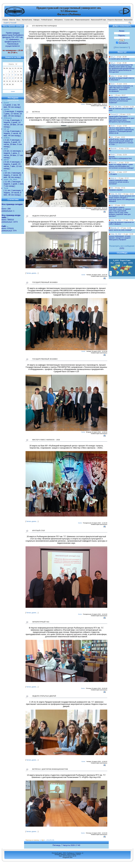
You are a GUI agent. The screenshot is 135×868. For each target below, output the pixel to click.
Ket (112, 137)
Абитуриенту (58, 20)
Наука (18, 20)
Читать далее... (32, 273)
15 (10, 78)
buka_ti (113, 76)
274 (48, 840)
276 (53, 840)
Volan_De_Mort (10, 179)
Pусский (13, 23)
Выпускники (128, 20)
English (6, 23)
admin (6, 160)
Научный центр (27, 20)
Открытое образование (115, 20)
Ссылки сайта (69, 20)
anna (6, 149)
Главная (5, 20)
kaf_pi (6, 129)
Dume (6, 103)
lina (5, 171)
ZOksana (8, 118)
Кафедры (36, 20)
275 (50, 840)
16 (13, 78)
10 (15, 75)
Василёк (114, 148)
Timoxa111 (114, 114)
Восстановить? (122, 47)
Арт (112, 95)
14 (7, 78)
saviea (6, 109)
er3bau (7, 138)
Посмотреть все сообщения (122, 246)
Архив (13, 91)
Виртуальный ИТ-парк (98, 20)
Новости (12, 20)
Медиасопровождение (82, 20)
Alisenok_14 (115, 228)
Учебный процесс (47, 20)
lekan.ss (113, 178)
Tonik (6, 188)
